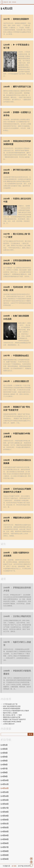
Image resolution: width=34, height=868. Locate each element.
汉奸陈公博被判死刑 (17, 616)
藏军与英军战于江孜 (17, 87)
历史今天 (6, 2)
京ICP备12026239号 (24, 866)
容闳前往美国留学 (16, 19)
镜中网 (2, 2)
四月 (10, 2)
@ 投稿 (14, 866)
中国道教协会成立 (16, 356)
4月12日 (14, 2)
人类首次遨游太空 (16, 381)
